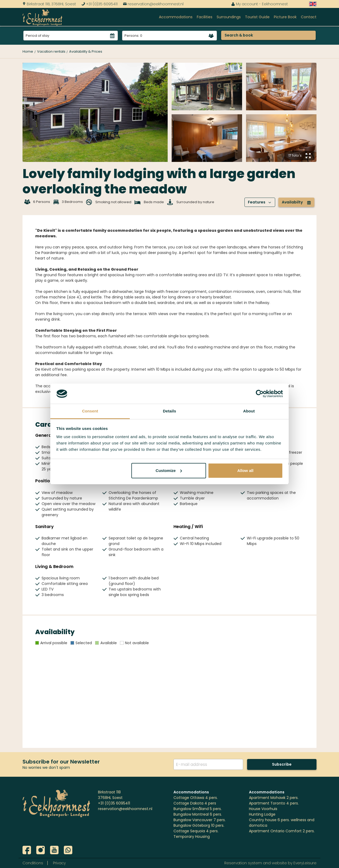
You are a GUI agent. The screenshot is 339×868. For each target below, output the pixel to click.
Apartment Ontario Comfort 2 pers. (282, 831)
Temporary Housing (192, 837)
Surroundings (229, 17)
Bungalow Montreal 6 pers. (198, 814)
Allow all (245, 471)
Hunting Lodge (262, 814)
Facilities (205, 17)
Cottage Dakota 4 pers (195, 803)
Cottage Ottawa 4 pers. (196, 798)
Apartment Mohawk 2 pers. (274, 798)
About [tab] (249, 411)
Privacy (59, 863)
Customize (169, 471)
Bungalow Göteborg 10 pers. (199, 825)
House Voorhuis (263, 809)
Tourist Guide (257, 17)
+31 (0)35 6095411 (99, 4)
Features (260, 202)
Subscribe (282, 764)
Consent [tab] (90, 411)
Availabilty (296, 202)
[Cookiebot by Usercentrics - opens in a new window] (260, 394)
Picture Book (285, 17)
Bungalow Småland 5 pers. (198, 809)
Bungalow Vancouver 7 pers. (200, 820)
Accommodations (176, 17)
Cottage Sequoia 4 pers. (196, 831)
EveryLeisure (305, 863)
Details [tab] (169, 411)
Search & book (239, 35)
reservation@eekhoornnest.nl (153, 4)
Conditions (33, 863)
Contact (309, 17)
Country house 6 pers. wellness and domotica (282, 823)
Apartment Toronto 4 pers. (274, 803)
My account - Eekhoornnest (260, 4)
